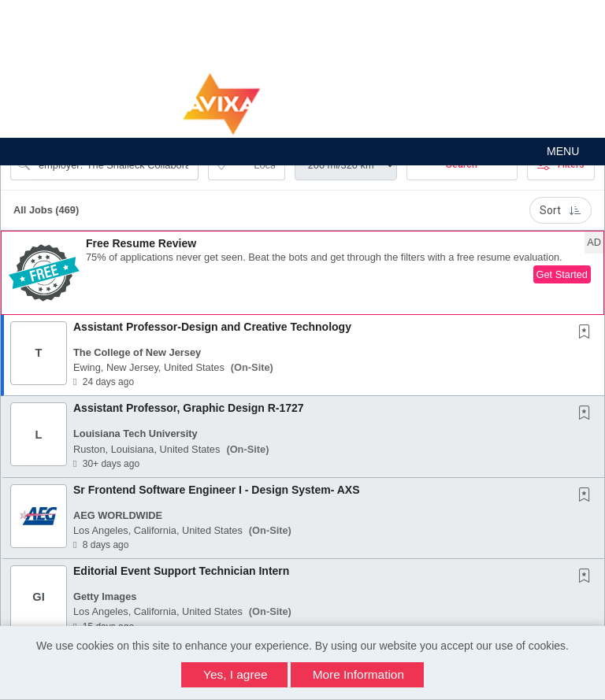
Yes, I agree (236, 674)
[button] (302, 152)
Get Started (562, 274)
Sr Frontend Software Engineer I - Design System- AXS (217, 490)
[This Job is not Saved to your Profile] (588, 333)
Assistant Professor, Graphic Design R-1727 (189, 408)
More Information (358, 674)
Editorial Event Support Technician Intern (181, 571)
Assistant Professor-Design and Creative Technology (212, 327)
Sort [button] (560, 210)
